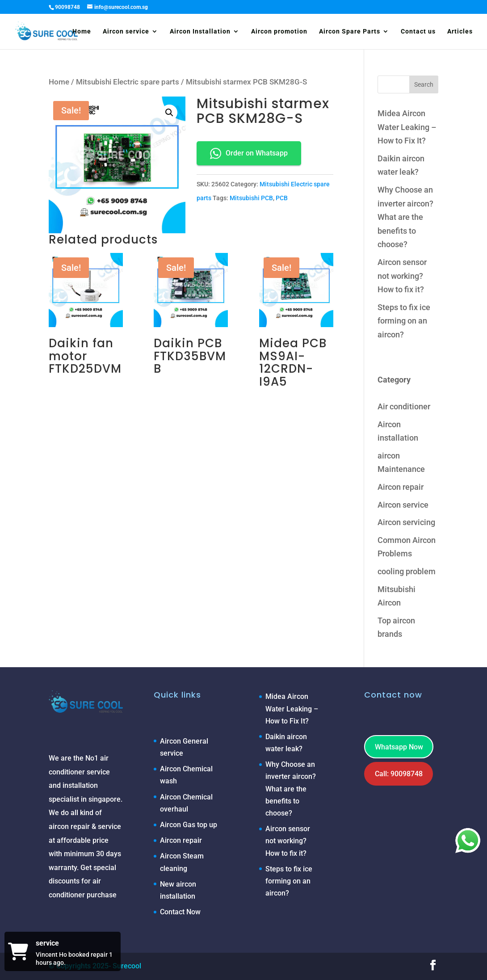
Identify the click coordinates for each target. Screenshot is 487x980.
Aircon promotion (279, 32)
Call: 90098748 (399, 774)
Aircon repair (401, 487)
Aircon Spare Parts (350, 32)
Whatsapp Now (399, 747)
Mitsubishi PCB (251, 198)
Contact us (418, 32)
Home (82, 32)
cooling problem (407, 571)
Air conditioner (404, 406)
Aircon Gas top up (189, 825)
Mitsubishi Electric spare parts (128, 82)
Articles (460, 32)
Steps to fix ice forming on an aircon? (404, 321)
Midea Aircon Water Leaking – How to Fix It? (407, 127)
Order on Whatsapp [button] (249, 154)
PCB (282, 198)
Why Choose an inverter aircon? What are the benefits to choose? (405, 217)
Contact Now (180, 912)
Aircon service (126, 32)
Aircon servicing (406, 522)
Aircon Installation (200, 32)
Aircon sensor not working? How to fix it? (402, 276)
